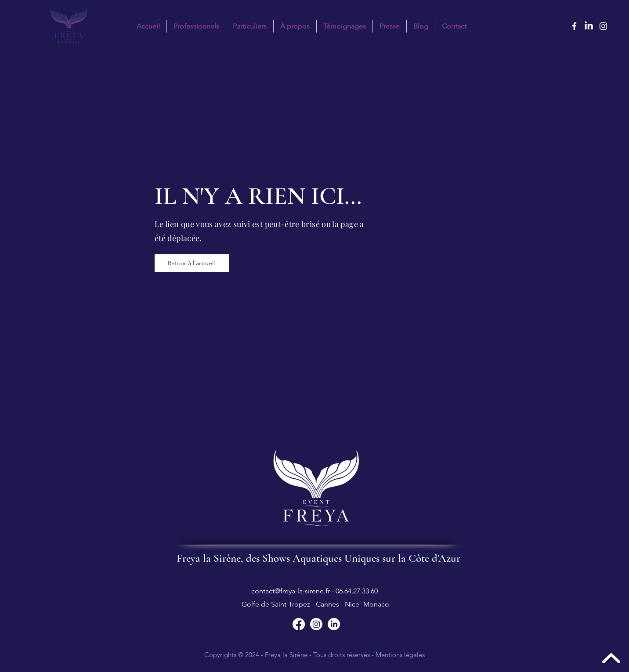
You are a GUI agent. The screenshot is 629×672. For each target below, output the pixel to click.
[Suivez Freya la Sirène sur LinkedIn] (334, 624)
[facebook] (574, 26)
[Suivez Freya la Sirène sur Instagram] (316, 624)
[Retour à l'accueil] (192, 263)
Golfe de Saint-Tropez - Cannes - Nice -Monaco (314, 604)
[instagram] (603, 26)
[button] (250, 26)
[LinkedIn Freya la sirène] (589, 26)
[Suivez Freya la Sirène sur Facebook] (299, 624)
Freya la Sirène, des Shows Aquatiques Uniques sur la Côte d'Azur (318, 558)
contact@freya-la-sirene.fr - (293, 591)
